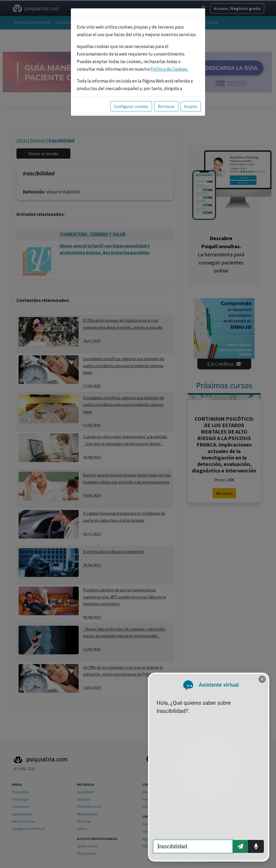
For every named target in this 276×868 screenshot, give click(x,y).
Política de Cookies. (169, 69)
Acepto (191, 106)
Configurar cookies (131, 106)
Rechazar (166, 106)
